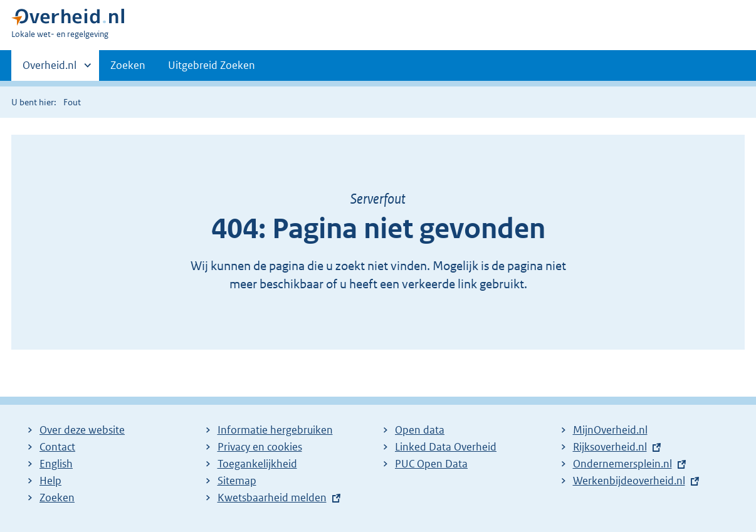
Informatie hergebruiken (275, 430)
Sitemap (237, 481)
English (56, 464)
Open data (420, 430)
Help (50, 481)
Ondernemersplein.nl (622, 464)
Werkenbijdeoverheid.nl (629, 481)
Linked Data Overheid (446, 447)
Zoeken (128, 65)
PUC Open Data (431, 464)
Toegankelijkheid (257, 464)
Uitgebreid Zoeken (212, 65)
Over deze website (82, 430)
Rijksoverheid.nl (610, 447)
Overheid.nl (50, 69)
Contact (57, 447)
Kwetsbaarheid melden (272, 498)
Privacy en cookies (260, 447)
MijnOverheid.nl (610, 430)
